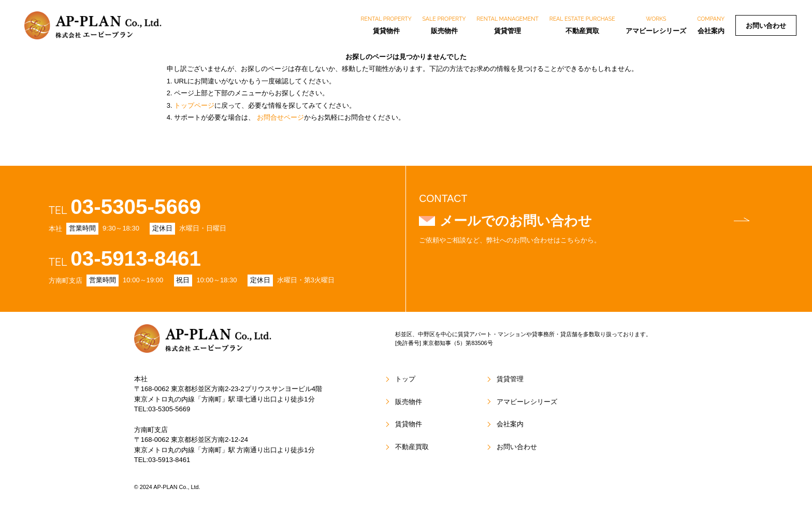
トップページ (194, 105)
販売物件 (444, 25)
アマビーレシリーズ (656, 25)
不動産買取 (582, 25)
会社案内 (711, 25)
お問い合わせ (766, 26)
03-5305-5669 (136, 207)
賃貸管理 (508, 25)
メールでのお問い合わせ (594, 221)
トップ (405, 379)
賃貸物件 (386, 25)
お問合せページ (280, 117)
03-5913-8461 (136, 259)
